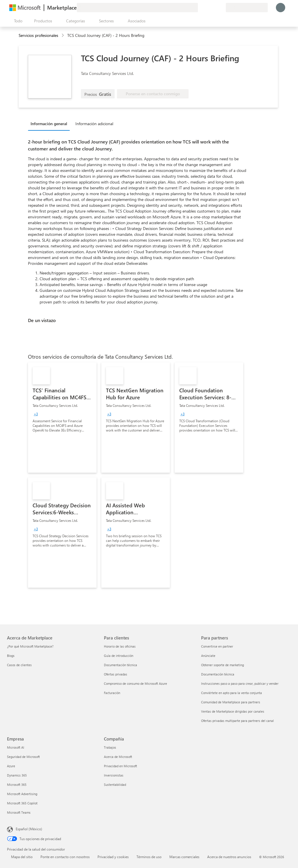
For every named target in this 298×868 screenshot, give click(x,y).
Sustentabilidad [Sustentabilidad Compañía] (115, 785)
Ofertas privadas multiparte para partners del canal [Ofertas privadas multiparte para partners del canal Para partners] (237, 721)
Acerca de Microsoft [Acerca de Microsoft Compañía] (118, 757)
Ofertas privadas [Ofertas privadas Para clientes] (116, 674)
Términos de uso (149, 857)
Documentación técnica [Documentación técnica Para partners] (218, 674)
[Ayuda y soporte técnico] (207, 8)
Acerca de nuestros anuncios (229, 857)
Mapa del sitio (22, 857)
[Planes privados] (221, 8)
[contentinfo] (63, 36)
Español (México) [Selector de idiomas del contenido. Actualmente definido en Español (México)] (29, 829)
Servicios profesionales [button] (38, 35)
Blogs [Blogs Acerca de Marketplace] (11, 656)
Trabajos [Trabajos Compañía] (110, 747)
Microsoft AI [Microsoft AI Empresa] (16, 747)
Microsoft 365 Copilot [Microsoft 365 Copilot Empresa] (22, 803)
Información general (49, 124)
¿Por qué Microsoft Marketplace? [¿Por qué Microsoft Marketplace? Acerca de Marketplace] (30, 646)
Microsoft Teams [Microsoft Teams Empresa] (19, 812)
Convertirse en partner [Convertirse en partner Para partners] (217, 646)
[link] (62, 418)
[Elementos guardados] (214, 8)
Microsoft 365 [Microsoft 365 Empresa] (17, 785)
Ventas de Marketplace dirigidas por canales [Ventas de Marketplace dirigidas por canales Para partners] (233, 711)
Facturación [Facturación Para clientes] (112, 693)
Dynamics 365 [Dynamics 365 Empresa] (17, 775)
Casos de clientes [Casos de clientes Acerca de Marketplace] (19, 665)
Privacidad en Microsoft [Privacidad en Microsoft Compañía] (120, 766)
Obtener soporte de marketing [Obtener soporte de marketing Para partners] (222, 665)
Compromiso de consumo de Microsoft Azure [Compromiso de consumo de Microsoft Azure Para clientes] (135, 683)
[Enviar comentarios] (200, 8)
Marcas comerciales (184, 857)
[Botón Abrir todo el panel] (17, 21)
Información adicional (94, 124)
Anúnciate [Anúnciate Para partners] (208, 656)
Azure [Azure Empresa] (11, 766)
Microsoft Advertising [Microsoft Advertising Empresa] (22, 794)
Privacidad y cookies (113, 857)
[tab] (50, 123)
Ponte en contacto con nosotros (65, 857)
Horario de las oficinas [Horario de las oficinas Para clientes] (120, 646)
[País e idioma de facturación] (247, 8)
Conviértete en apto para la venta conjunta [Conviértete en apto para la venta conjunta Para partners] (232, 693)
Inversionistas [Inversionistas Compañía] (114, 775)
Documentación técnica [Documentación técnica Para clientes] (120, 665)
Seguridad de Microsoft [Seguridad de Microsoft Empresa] (23, 757)
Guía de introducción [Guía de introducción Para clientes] (119, 656)
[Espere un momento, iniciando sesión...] (281, 8)
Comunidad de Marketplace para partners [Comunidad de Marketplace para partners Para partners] (231, 702)
